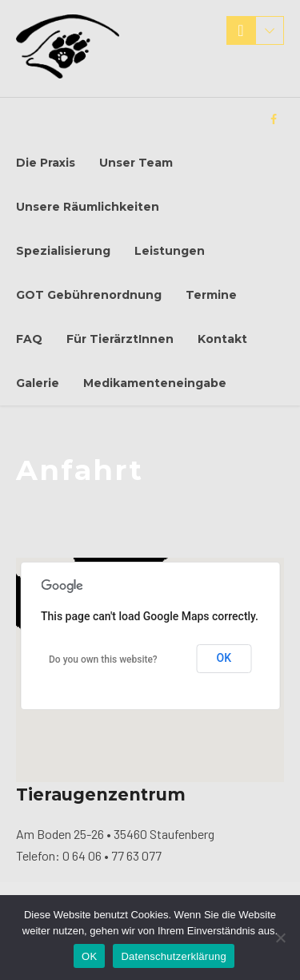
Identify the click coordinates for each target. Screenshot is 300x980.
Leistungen (170, 251)
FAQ (29, 339)
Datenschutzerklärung (173, 956)
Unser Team (136, 163)
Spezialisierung (63, 251)
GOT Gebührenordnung (89, 295)
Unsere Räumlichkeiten (88, 207)
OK (224, 658)
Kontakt (222, 339)
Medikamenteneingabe (155, 383)
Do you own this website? (103, 659)
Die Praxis (46, 163)
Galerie (38, 383)
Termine (211, 295)
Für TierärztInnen (120, 339)
